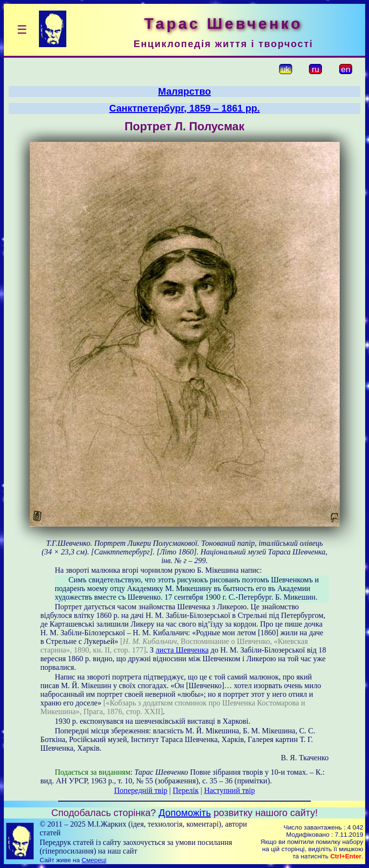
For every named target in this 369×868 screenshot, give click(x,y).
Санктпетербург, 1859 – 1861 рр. (184, 108)
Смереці (94, 860)
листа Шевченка (182, 650)
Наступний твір (230, 790)
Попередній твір (141, 790)
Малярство (184, 91)
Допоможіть (185, 813)
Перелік (186, 790)
